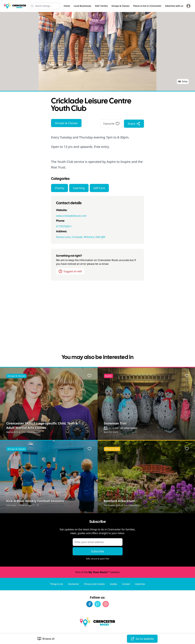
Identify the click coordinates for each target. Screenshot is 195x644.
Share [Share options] (134, 124)
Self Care (99, 188)
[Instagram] (106, 604)
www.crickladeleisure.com (71, 216)
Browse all (46, 639)
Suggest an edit (70, 271)
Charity (59, 188)
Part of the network (97, 572)
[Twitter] (98, 604)
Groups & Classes (66, 123)
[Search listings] (44, 6)
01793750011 (64, 226)
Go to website (142, 639)
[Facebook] (89, 604)
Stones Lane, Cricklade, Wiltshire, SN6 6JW (81, 237)
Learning (79, 188)
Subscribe (97, 551)
